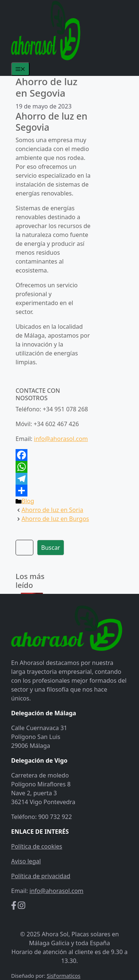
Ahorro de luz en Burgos (55, 519)
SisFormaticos (64, 976)
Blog (28, 501)
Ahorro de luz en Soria (52, 510)
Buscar (51, 548)
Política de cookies (37, 846)
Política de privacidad (41, 876)
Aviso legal (26, 861)
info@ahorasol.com (61, 439)
